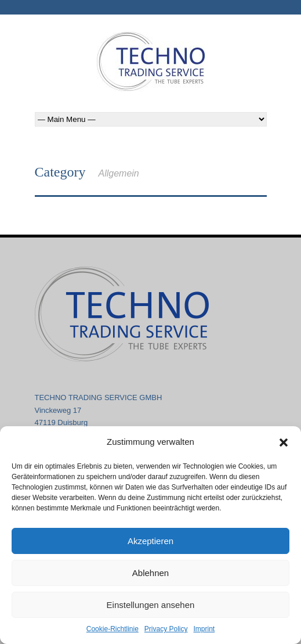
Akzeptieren (150, 541)
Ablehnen (150, 573)
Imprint (204, 629)
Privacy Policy (166, 629)
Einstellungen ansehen (151, 605)
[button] (284, 442)
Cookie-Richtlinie (113, 629)
